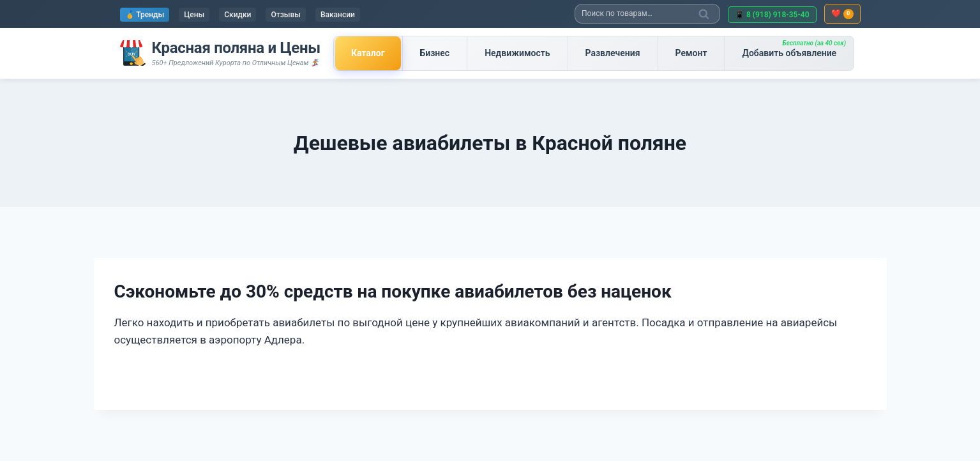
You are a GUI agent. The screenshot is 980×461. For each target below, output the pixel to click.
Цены (194, 15)
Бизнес (435, 53)
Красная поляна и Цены (236, 48)
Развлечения (613, 53)
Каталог (368, 53)
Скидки (237, 15)
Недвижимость (517, 53)
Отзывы (285, 15)
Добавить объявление (794, 49)
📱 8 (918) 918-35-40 (772, 15)
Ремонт (691, 53)
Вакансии (338, 15)
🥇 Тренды (145, 15)
